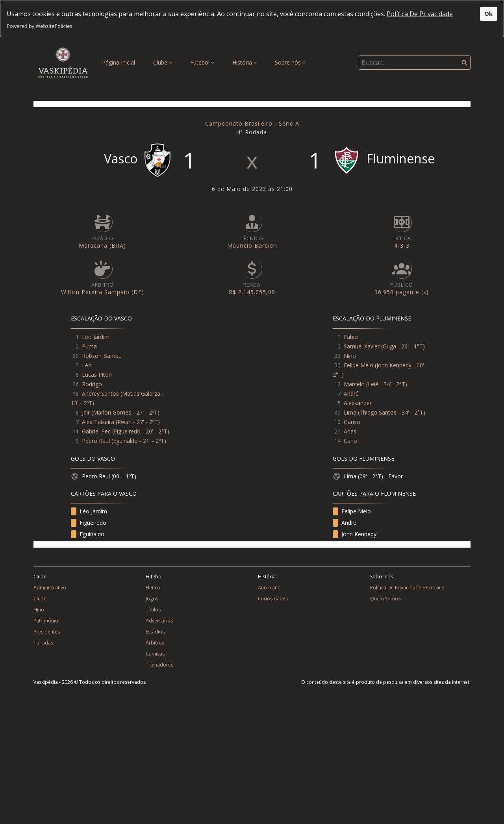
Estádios (155, 632)
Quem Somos (385, 599)
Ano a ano (269, 588)
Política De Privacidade (420, 14)
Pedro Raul (96, 441)
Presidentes (47, 632)
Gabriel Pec (96, 431)
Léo (87, 365)
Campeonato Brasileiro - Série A (252, 123)
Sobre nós (290, 62)
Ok (488, 14)
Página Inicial (120, 62)
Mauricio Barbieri (252, 245)
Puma (89, 346)
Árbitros (155, 643)
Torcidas (43, 643)
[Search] (415, 63)
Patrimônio (46, 621)
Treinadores (159, 665)
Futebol (202, 62)
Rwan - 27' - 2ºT (138, 422)
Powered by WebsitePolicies (39, 26)
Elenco (153, 588)
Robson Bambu (102, 356)
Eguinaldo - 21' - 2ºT (139, 441)
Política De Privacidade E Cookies (407, 588)
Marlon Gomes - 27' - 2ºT (125, 412)
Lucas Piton (97, 375)
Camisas (155, 654)
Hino (39, 610)
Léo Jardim (96, 337)
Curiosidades (273, 599)
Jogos (152, 599)
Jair (86, 412)
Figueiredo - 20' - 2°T (141, 431)
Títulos (153, 610)
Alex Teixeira (98, 422)
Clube (163, 62)
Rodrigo (92, 384)
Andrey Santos (100, 393)
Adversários (159, 621)
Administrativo (50, 588)
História (245, 62)
